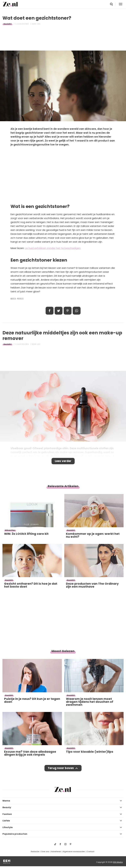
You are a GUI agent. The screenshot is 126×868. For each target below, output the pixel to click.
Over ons (45, 851)
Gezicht (7, 24)
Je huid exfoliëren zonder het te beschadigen (53, 248)
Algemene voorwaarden (74, 851)
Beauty (7, 807)
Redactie (35, 851)
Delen (50, 311)
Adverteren (56, 851)
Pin (68, 311)
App (77, 311)
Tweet (59, 311)
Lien (39, 24)
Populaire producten (15, 834)
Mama (6, 801)
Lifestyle (8, 827)
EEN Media (118, 862)
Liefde (6, 821)
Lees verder (63, 461)
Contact (91, 851)
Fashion (7, 814)
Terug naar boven (61, 768)
